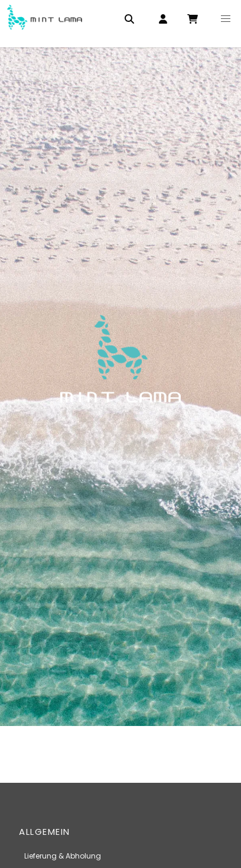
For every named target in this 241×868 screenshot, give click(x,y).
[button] (226, 19)
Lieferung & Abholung (63, 856)
